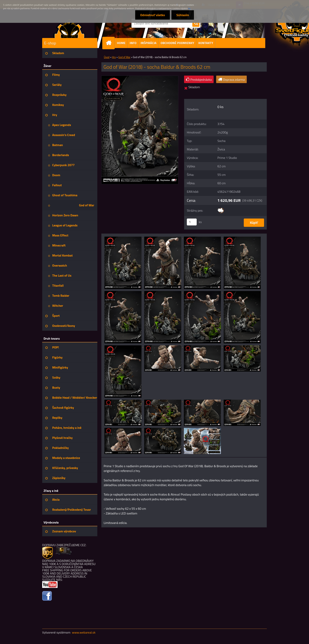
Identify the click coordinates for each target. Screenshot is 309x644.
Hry (114, 57)
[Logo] (69, 28)
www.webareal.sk (84, 632)
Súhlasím (183, 15)
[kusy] (192, 222)
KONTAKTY (206, 43)
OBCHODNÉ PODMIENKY (177, 43)
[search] (196, 23)
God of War (124, 57)
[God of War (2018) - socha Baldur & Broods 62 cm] (140, 77)
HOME (121, 43)
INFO (133, 43)
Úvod (107, 57)
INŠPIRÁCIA (148, 43)
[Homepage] (110, 43)
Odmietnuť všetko (153, 15)
